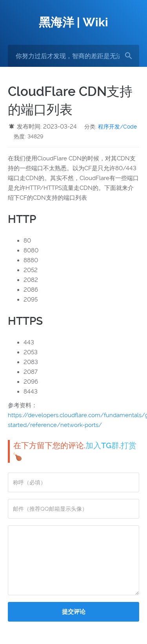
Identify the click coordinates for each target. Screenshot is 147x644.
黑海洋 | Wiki (73, 22)
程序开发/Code (117, 127)
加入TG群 (102, 445)
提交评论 (74, 612)
